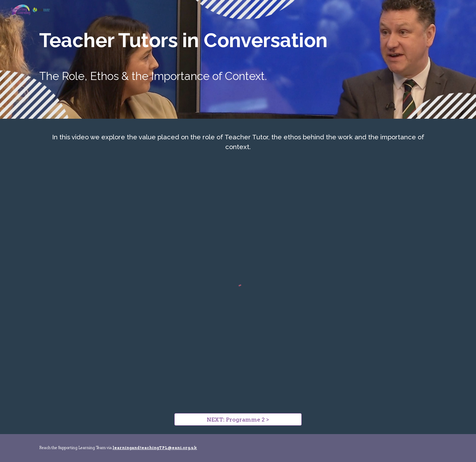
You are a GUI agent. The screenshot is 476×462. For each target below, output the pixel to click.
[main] (238, 40)
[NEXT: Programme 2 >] (238, 420)
